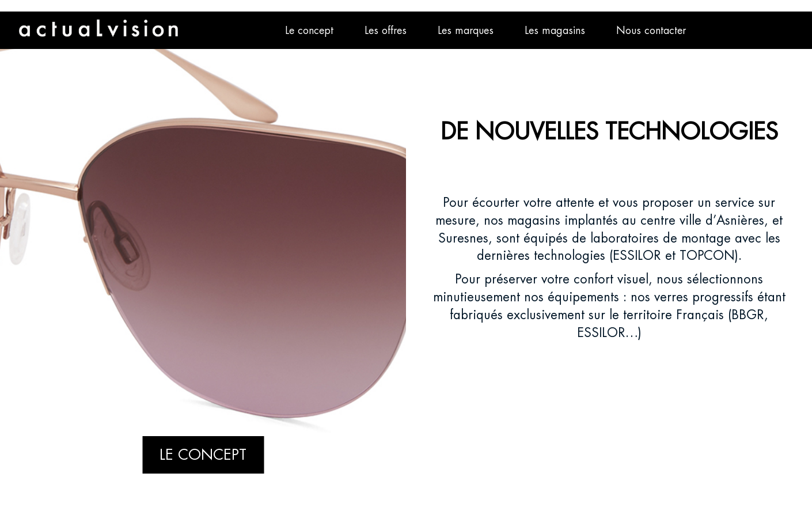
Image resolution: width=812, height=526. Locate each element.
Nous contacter (651, 30)
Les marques (466, 30)
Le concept (309, 30)
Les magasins (555, 30)
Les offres (386, 30)
